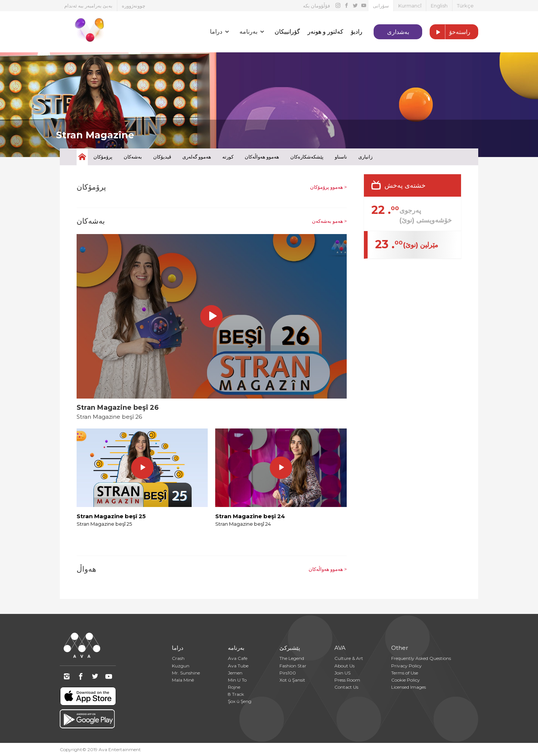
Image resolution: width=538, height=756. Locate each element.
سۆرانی (381, 6)
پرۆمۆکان (103, 157)
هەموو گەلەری (197, 157)
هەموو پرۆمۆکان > (328, 187)
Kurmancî (410, 6)
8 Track (236, 694)
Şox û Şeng (240, 701)
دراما (178, 648)
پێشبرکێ (290, 648)
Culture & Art (349, 658)
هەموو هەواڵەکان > (328, 569)
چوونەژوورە (134, 6)
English (439, 6)
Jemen (235, 673)
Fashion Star (293, 666)
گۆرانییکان (287, 32)
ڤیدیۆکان (162, 157)
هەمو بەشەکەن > (329, 221)
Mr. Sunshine (186, 673)
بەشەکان (133, 157)
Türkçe (465, 6)
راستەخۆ (450, 32)
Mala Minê (183, 680)
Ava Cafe (238, 658)
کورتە (228, 157)
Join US (342, 673)
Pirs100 (288, 673)
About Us (344, 666)
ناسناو (341, 157)
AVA (340, 648)
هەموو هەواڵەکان (262, 157)
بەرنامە (236, 648)
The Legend (292, 658)
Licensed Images (409, 687)
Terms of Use (405, 673)
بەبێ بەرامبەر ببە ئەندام (88, 6)
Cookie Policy (406, 680)
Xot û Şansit (292, 680)
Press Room (347, 680)
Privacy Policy (406, 666)
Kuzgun (181, 666)
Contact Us (346, 687)
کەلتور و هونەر (325, 32)
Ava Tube (238, 666)
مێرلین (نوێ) (421, 245)
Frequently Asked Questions (421, 658)
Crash (178, 658)
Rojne (234, 687)
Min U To (237, 680)
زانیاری (365, 157)
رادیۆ (357, 32)
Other (400, 648)
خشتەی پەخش (405, 185)
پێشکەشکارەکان (307, 157)
